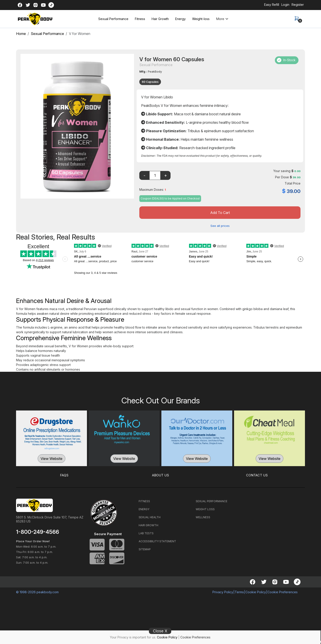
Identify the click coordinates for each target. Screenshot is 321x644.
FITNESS (144, 501)
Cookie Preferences (195, 637)
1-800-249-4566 (38, 532)
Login (285, 5)
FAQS (64, 475)
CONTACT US (257, 475)
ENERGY (144, 509)
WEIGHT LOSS (205, 509)
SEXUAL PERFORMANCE (212, 501)
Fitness (140, 19)
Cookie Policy (167, 637)
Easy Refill (272, 5)
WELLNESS (203, 517)
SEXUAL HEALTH (150, 517)
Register (298, 5)
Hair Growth (160, 19)
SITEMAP (145, 549)
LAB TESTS (146, 533)
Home (21, 34)
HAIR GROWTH (148, 525)
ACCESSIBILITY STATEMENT (157, 541)
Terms (239, 592)
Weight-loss (201, 19)
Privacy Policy (223, 592)
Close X (160, 631)
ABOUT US (161, 475)
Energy (180, 19)
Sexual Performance (113, 19)
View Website (51, 458)
